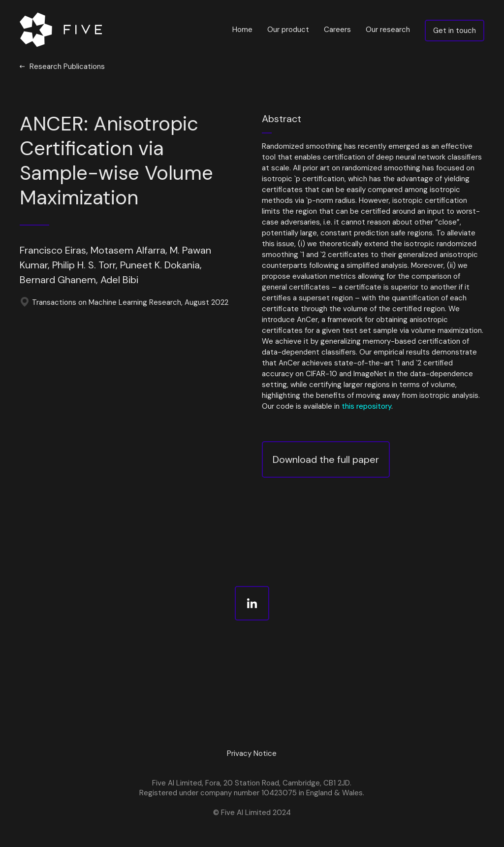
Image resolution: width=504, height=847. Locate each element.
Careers (337, 30)
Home (242, 30)
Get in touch (455, 31)
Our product (288, 30)
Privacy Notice (252, 753)
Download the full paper (326, 459)
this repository (366, 406)
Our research (388, 30)
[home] (63, 30)
